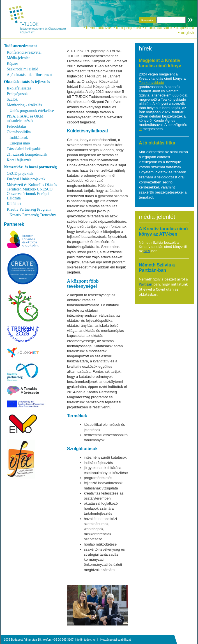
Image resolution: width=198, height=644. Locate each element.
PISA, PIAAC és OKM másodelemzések (25, 119)
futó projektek (129, 28)
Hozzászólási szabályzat (116, 640)
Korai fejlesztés (19, 160)
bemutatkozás (99, 28)
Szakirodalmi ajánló (22, 69)
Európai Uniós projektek (26, 179)
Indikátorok (19, 138)
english (187, 32)
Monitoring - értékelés (24, 105)
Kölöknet (14, 204)
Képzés (12, 64)
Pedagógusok (17, 94)
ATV (147, 251)
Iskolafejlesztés (19, 88)
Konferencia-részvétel (24, 52)
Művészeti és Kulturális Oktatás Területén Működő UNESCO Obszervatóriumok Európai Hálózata (32, 191)
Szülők (12, 99)
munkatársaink (159, 28)
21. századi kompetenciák (27, 154)
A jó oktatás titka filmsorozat (30, 75)
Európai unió (20, 143)
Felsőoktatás (17, 126)
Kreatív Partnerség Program (29, 209)
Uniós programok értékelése (32, 111)
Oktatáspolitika (19, 132)
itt (140, 129)
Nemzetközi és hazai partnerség (30, 167)
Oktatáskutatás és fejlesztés (27, 82)
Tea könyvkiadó (151, 83)
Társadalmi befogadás (24, 149)
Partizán (146, 284)
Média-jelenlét (18, 58)
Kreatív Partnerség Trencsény (33, 215)
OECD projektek (20, 173)
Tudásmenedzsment (20, 46)
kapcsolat (185, 28)
